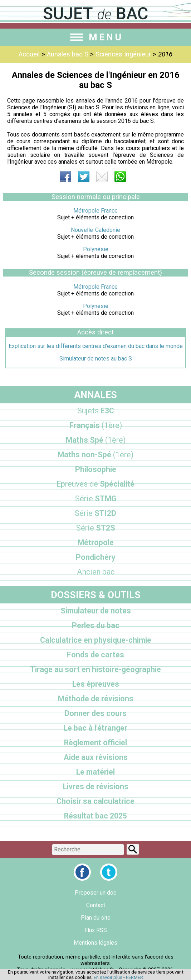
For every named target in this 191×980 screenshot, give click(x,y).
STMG (96, 499)
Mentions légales (95, 943)
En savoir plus (108, 977)
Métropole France (95, 211)
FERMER (134, 977)
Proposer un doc (95, 893)
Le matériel (95, 772)
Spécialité (95, 484)
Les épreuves (96, 684)
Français (96, 425)
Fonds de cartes (95, 655)
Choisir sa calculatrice (95, 801)
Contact (96, 905)
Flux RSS (96, 930)
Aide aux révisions (96, 757)
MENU (95, 37)
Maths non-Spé (95, 455)
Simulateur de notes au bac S (96, 359)
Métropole (96, 543)
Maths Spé (96, 440)
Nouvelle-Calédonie (95, 230)
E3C (96, 411)
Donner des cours (95, 713)
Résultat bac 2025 (95, 816)
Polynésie (96, 249)
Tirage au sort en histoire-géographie (95, 669)
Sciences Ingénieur (123, 54)
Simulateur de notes (96, 611)
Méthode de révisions (96, 699)
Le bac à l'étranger (95, 728)
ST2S (96, 528)
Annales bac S (68, 54)
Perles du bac (96, 625)
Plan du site (96, 918)
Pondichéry (96, 557)
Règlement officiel (95, 743)
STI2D (95, 513)
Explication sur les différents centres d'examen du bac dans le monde (96, 346)
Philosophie (96, 469)
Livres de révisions (96, 787)
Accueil (29, 54)
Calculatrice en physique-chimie (96, 640)
